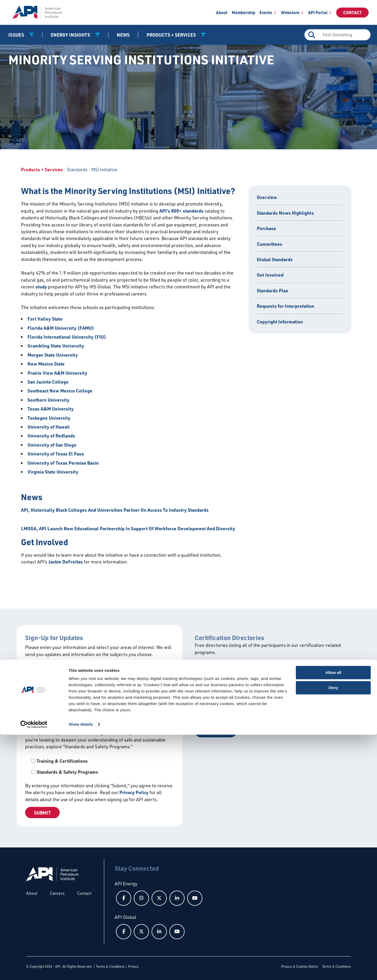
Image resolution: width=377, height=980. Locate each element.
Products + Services (42, 169)
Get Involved (270, 275)
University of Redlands (51, 436)
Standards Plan (273, 290)
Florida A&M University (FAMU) (61, 328)
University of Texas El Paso (56, 454)
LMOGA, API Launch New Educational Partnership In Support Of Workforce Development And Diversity (128, 528)
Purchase (267, 228)
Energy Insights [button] (71, 35)
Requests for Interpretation (285, 306)
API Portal (318, 12)
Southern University (48, 400)
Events (266, 12)
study (41, 287)
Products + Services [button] (172, 35)
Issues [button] (17, 35)
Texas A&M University (51, 409)
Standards (77, 169)
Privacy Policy (134, 792)
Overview (267, 197)
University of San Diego (52, 445)
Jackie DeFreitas (65, 562)
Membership (243, 12)
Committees (270, 244)
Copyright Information (280, 322)
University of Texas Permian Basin (63, 463)
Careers (57, 893)
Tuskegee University (49, 418)
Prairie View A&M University (57, 373)
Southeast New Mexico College (60, 391)
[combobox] (337, 35)
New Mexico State (46, 364)
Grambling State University (56, 346)
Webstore (290, 12)
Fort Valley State (45, 319)
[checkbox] (99, 767)
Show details (81, 970)
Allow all (333, 918)
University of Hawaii (49, 427)
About (222, 12)
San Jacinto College (48, 382)
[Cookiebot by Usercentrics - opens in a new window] (34, 970)
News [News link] (123, 35)
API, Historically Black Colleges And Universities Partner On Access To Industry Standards (115, 510)
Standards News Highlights (285, 213)
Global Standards (275, 259)
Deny (333, 933)
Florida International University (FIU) (67, 337)
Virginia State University (53, 472)
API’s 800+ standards (181, 211)
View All (212, 671)
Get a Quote (216, 731)
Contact (352, 12)
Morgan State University (53, 355)
